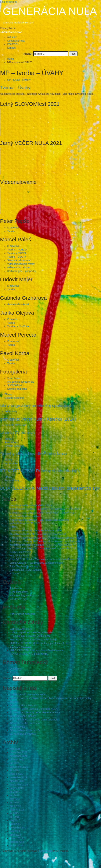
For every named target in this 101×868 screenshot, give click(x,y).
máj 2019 (15, 799)
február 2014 (17, 842)
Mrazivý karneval (19, 556)
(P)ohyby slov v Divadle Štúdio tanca (30, 636)
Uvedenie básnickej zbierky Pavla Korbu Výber (36, 531)
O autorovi (13, 228)
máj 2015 (15, 820)
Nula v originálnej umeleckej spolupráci (31, 632)
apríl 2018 (15, 806)
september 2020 (19, 767)
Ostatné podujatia (17, 389)
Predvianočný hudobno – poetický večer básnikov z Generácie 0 (45, 509)
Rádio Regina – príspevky (21, 271)
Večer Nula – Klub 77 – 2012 (26, 523)
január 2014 (16, 845)
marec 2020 (16, 774)
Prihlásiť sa (16, 588)
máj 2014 (15, 831)
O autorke (13, 319)
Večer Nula (13, 378)
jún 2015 (15, 817)
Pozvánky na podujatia (22, 614)
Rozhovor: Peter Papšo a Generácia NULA (34, 709)
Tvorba (11, 231)
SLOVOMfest (14, 385)
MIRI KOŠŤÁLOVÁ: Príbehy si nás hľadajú (34, 640)
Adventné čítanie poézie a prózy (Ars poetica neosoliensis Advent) (46, 538)
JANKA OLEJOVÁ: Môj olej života (29, 654)
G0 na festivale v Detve (23, 734)
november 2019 (19, 777)
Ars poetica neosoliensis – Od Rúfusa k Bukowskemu (40, 520)
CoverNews (46, 851)
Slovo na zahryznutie (19, 260)
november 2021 (19, 756)
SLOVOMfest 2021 (20, 647)
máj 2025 (15, 749)
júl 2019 (14, 792)
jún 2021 (15, 763)
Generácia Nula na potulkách (26, 516)
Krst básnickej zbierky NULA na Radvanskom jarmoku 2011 (43, 548)
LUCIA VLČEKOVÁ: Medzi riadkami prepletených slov (40, 643)
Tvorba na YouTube (18, 326)
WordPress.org (18, 599)
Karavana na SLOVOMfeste (25, 570)
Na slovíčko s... (13, 463)
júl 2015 (14, 813)
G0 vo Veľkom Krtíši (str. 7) (25, 730)
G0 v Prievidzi (18, 727)
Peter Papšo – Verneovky (24, 566)
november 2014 (19, 828)
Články (8, 394)
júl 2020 (14, 770)
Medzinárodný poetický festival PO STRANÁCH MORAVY (42, 545)
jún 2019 (15, 795)
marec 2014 (16, 838)
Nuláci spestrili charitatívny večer (28, 695)
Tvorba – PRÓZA (17, 253)
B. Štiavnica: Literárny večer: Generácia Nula (35, 712)
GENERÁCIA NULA (50, 11)
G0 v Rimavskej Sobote (23, 716)
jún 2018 (15, 802)
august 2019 (17, 788)
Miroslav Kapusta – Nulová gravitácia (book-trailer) (38, 534)
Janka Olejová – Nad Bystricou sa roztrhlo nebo (36, 563)
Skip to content (8, 2)
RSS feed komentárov (22, 595)
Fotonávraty (11, 442)
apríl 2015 (15, 824)
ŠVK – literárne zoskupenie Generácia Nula (34, 720)
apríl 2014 (15, 835)
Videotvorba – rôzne (18, 267)
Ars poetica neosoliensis (21, 382)
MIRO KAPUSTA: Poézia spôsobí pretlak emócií (37, 650)
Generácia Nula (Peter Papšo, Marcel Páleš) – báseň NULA (43, 513)
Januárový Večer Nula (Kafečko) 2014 (31, 505)
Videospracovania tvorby (21, 264)
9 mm (13, 527)
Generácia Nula (16, 41)
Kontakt (11, 48)
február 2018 (17, 810)
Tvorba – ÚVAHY (17, 257)
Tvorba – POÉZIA (17, 250)
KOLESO (12, 44)
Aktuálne (12, 37)
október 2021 (17, 759)
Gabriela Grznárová (18, 304)
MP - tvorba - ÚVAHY (19, 80)
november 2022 (19, 752)
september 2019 (19, 785)
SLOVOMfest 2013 (20, 552)
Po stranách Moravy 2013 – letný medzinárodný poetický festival (45, 541)
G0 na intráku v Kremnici (24, 705)
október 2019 (17, 781)
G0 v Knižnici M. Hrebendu (25, 723)
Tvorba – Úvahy (15, 88)
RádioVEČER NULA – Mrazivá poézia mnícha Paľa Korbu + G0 (45, 559)
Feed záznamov (19, 592)
